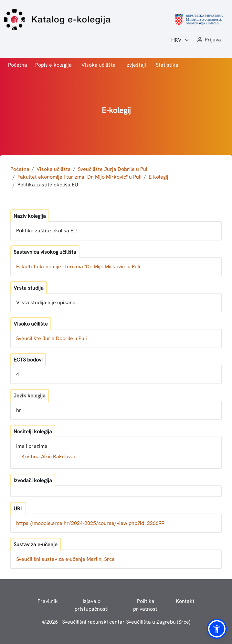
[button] (208, 40)
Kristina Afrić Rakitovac (49, 456)
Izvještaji (136, 65)
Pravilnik (48, 601)
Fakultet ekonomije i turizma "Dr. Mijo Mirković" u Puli (79, 177)
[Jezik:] (180, 40)
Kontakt (185, 601)
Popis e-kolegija (53, 65)
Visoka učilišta (99, 65)
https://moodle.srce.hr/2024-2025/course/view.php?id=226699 (90, 523)
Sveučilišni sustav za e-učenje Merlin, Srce (65, 559)
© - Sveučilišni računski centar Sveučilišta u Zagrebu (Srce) (116, 622)
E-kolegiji (159, 177)
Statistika (167, 65)
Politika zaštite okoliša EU (48, 185)
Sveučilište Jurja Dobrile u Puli (113, 169)
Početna (18, 65)
